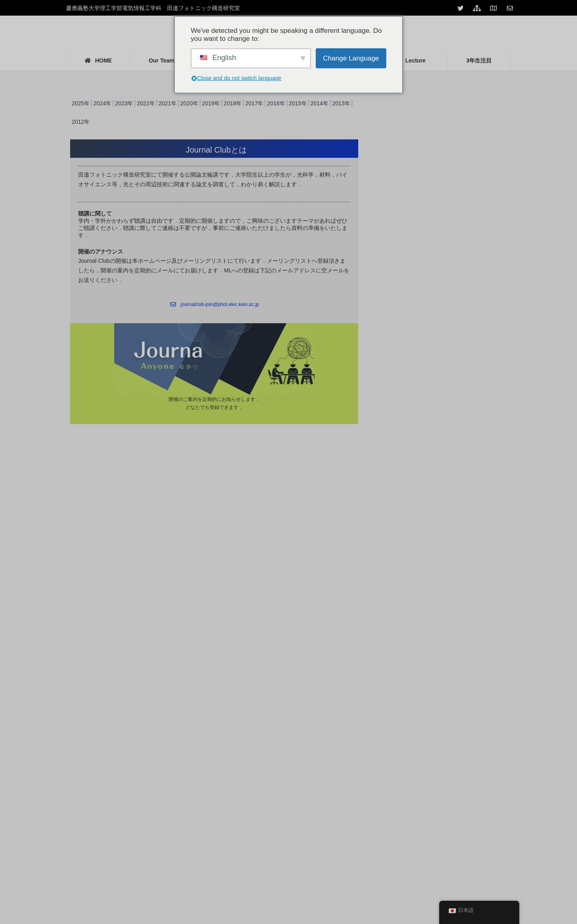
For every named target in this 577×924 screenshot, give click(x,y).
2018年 (233, 103)
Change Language (351, 58)
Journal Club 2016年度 (417, 236)
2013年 (341, 103)
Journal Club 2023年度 (417, 137)
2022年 (146, 103)
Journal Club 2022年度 (417, 165)
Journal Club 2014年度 (417, 264)
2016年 (276, 103)
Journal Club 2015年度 (417, 250)
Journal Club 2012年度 (417, 292)
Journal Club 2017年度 (417, 221)
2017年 (254, 103)
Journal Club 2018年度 (417, 207)
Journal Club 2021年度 (417, 151)
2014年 (320, 103)
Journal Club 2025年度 (417, 123)
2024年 (102, 103)
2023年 (124, 103)
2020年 (189, 103)
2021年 (168, 103)
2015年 (298, 103)
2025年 (81, 103)
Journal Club (407, 94)
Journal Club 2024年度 (417, 109)
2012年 (81, 122)
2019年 (211, 103)
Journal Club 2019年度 (417, 193)
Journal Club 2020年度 (417, 179)
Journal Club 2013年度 (417, 278)
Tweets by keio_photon (87, 654)
